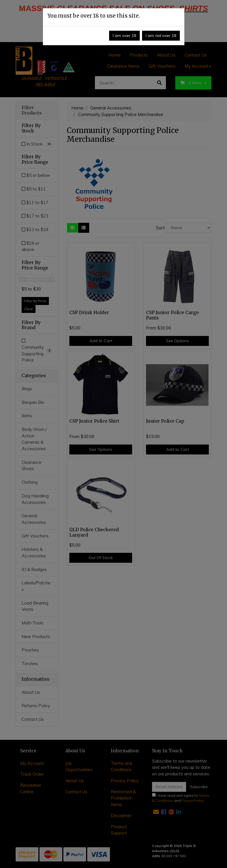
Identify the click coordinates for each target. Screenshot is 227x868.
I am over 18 (124, 36)
